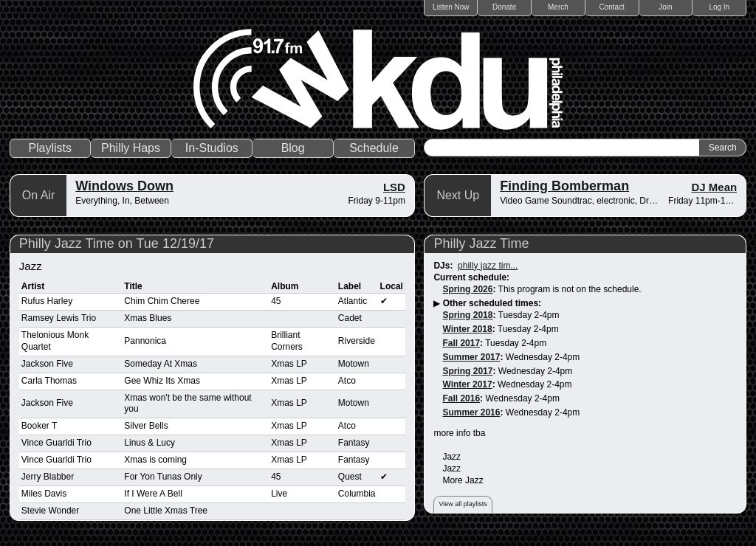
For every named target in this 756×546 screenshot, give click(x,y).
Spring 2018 (467, 315)
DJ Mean (715, 187)
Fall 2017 (461, 343)
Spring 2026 (467, 289)
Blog (293, 148)
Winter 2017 (467, 384)
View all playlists (463, 504)
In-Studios (212, 148)
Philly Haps (131, 148)
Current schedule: (471, 277)
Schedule (374, 148)
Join (665, 7)
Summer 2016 (471, 412)
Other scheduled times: (492, 303)
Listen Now (451, 7)
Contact (611, 7)
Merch (558, 7)
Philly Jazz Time (481, 243)
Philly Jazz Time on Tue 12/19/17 (117, 243)
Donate (504, 7)
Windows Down (124, 186)
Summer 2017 (471, 357)
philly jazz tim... (488, 266)
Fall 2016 (461, 398)
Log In (719, 7)
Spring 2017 (467, 371)
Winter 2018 (467, 329)
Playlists (50, 148)
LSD (394, 187)
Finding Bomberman (564, 186)
